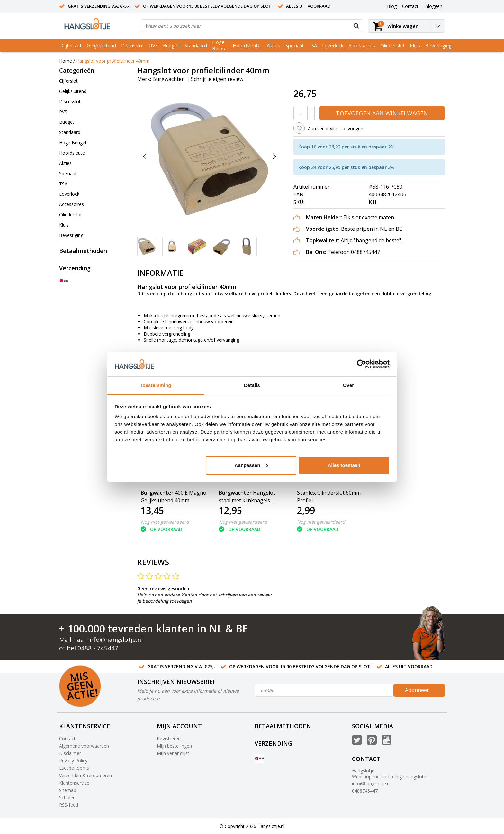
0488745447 (365, 791)
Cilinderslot (392, 45)
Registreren (169, 738)
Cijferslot (72, 45)
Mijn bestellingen (174, 746)
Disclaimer (70, 753)
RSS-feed (69, 805)
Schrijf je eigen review (217, 79)
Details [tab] (252, 385)
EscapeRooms (74, 768)
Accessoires (362, 45)
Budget (171, 45)
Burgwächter (168, 79)
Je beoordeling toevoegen (165, 601)
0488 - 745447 (98, 648)
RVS (153, 45)
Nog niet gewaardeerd (165, 522)
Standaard (196, 45)
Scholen (67, 798)
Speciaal (294, 45)
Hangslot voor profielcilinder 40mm (113, 61)
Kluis (415, 45)
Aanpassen (251, 465)
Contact (67, 738)
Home (66, 61)
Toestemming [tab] (156, 385)
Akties (274, 45)
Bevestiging (438, 45)
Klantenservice (74, 783)
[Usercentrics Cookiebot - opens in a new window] (361, 364)
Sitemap (68, 790)
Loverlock (333, 45)
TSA (313, 45)
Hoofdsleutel (247, 45)
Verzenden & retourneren (85, 775)
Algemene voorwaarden (84, 746)
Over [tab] (349, 385)
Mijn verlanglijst (173, 753)
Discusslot (133, 45)
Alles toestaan (344, 465)
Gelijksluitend (101, 45)
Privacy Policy (73, 761)
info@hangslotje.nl (115, 640)
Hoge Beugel (220, 45)
